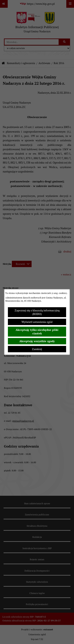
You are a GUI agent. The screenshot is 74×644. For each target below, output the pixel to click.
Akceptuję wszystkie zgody (37, 341)
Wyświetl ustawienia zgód (37, 322)
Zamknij (37, 349)
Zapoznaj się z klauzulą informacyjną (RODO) (37, 312)
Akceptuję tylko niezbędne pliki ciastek (37, 332)
